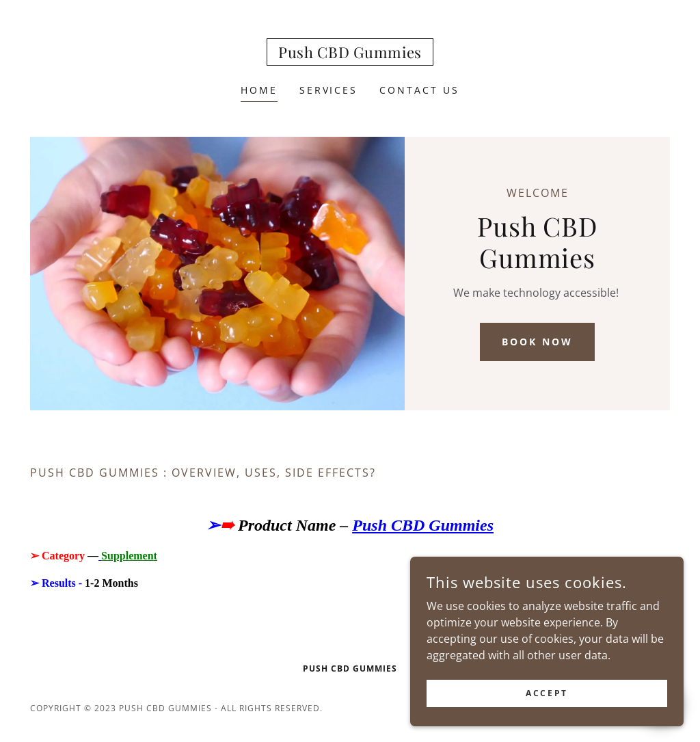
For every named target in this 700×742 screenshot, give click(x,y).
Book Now (537, 342)
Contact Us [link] (419, 90)
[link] (350, 54)
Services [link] (329, 90)
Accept (547, 693)
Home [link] (259, 90)
